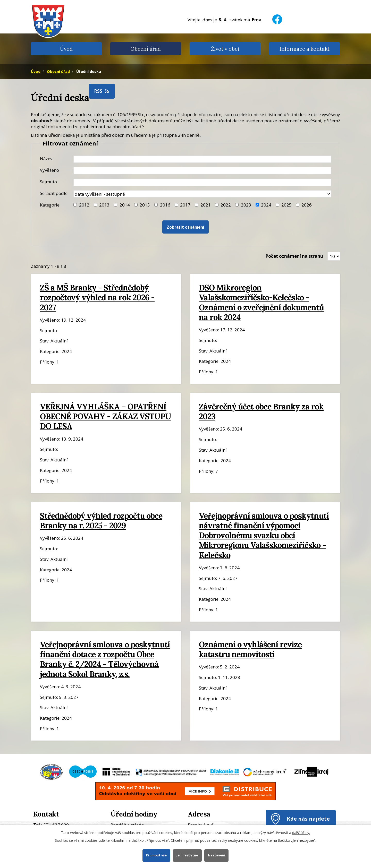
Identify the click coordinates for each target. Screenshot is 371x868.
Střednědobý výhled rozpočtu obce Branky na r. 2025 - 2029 (101, 521)
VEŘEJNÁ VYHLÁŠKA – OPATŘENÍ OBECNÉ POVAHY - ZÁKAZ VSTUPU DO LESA (106, 416)
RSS (102, 91)
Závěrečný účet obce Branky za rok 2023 (261, 411)
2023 (246, 205)
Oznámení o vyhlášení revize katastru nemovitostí (250, 649)
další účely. (301, 833)
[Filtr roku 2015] (136, 205)
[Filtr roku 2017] (176, 205)
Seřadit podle (54, 193)
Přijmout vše (156, 855)
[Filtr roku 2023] (237, 205)
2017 (185, 205)
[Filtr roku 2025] (277, 205)
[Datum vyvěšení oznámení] (202, 171)
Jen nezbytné (187, 855)
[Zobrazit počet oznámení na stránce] (334, 256)
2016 (165, 205)
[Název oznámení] (202, 159)
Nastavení (217, 855)
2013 (104, 205)
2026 (307, 205)
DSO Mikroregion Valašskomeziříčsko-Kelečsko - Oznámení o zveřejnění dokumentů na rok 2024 (261, 302)
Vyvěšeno (49, 170)
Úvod (66, 49)
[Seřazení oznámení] (202, 194)
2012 (84, 205)
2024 (266, 205)
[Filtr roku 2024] (257, 205)
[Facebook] (277, 16)
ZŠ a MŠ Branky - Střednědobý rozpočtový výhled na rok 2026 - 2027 (97, 297)
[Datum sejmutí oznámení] (202, 182)
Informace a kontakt (304, 49)
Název (46, 158)
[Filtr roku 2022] (217, 205)
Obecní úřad (146, 49)
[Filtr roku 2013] (95, 205)
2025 (286, 205)
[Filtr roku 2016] (156, 205)
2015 (145, 205)
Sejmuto (48, 182)
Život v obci (225, 49)
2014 (125, 205)
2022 (226, 205)
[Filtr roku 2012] (75, 205)
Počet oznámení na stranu (294, 256)
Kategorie (50, 205)
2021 (206, 205)
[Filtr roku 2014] (116, 205)
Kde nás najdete (308, 819)
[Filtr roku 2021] (196, 205)
